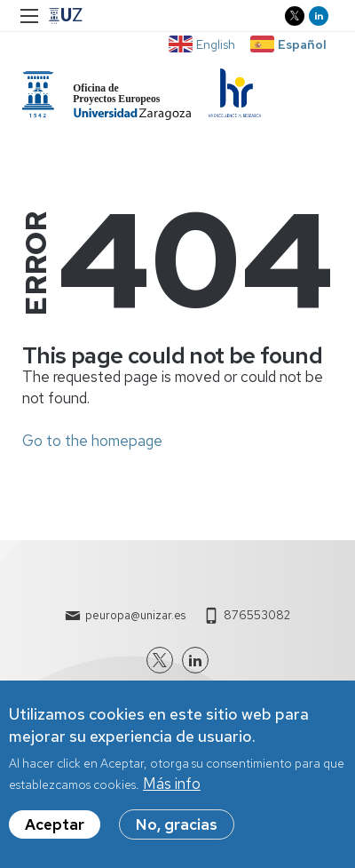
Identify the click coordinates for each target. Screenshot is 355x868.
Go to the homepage (92, 441)
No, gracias (177, 833)
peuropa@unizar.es (135, 615)
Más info (172, 792)
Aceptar (55, 833)
